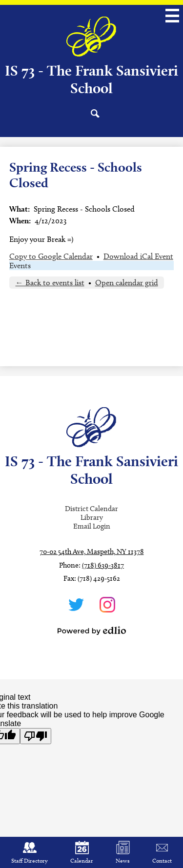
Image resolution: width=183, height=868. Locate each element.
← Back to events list (50, 283)
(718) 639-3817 (103, 565)
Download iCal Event (138, 256)
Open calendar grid (127, 283)
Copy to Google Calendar (51, 256)
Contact (162, 852)
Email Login (92, 526)
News (123, 852)
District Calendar (91, 509)
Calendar (82, 852)
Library (92, 517)
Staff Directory (30, 852)
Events (20, 266)
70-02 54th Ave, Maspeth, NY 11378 (92, 552)
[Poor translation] (36, 736)
